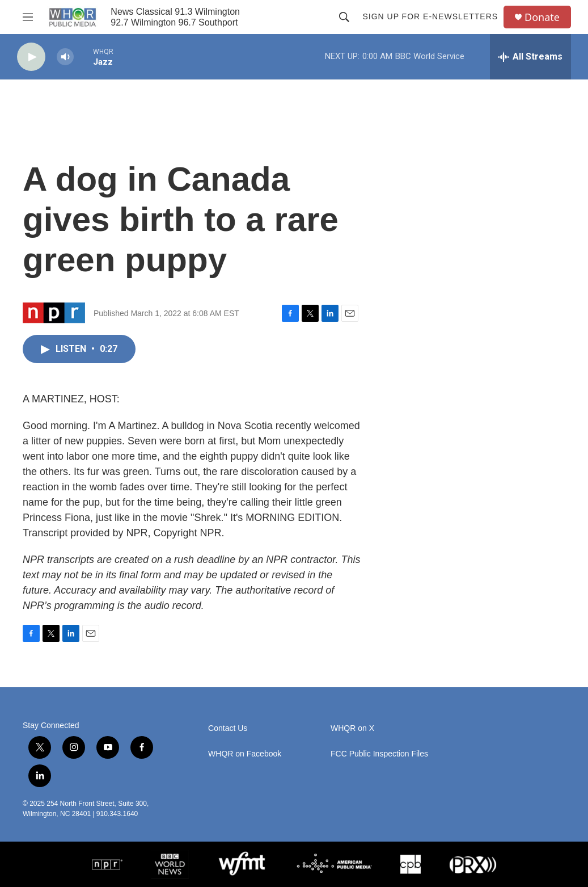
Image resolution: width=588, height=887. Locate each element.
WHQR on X (352, 728)
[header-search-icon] (344, 17)
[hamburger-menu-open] (28, 17)
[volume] (65, 57)
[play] (31, 57)
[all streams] (530, 57)
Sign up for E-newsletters (430, 16)
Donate (542, 17)
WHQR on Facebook (245, 754)
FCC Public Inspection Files (379, 754)
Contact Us (228, 728)
